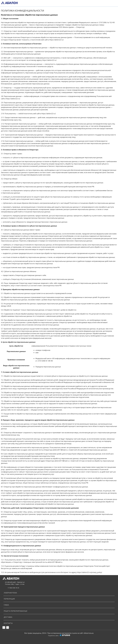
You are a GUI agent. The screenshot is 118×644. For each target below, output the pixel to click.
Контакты (8, 623)
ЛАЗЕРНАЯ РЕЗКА (10, 593)
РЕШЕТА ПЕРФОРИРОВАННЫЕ (16, 611)
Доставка (8, 617)
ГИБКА (6, 605)
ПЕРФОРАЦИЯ (9, 599)
